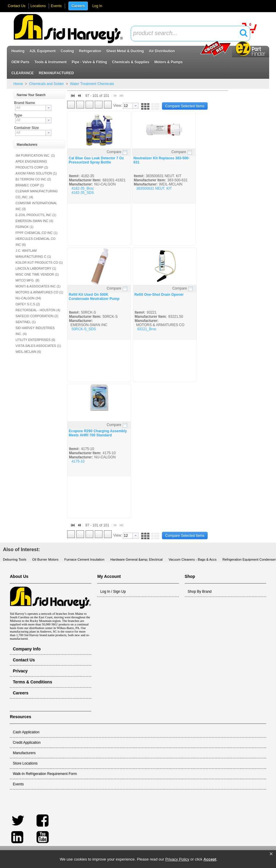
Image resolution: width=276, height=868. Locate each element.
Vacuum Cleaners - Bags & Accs (192, 559)
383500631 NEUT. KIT (154, 188)
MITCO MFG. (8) (27, 280)
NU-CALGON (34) (28, 298)
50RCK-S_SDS (84, 329)
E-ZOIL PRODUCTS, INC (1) (36, 215)
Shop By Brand (200, 592)
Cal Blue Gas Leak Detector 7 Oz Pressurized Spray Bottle (96, 160)
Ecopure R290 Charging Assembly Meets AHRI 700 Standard (98, 433)
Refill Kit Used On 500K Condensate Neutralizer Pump (94, 297)
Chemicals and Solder (46, 84)
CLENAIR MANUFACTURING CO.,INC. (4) (37, 194)
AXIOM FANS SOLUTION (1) (36, 173)
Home (18, 84)
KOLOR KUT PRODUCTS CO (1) (39, 262)
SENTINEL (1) (26, 322)
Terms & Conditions (32, 682)
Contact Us (16, 6)
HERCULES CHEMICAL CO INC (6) (36, 242)
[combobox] (190, 34)
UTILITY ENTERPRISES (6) (35, 340)
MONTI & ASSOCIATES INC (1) (38, 286)
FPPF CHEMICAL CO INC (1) (36, 233)
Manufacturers (24, 753)
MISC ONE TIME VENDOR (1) (37, 274)
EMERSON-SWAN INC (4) (34, 221)
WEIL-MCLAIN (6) (28, 352)
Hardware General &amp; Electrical (136, 559)
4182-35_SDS (83, 193)
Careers (78, 6)
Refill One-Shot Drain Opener (159, 295)
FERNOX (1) (24, 227)
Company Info (27, 649)
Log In (97, 6)
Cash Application (26, 732)
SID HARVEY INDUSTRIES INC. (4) (35, 331)
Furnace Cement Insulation (85, 559)
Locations (38, 6)
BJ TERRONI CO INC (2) (33, 179)
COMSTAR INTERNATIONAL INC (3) (36, 206)
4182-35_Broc (83, 188)
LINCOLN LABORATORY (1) (36, 268)
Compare (114, 152)
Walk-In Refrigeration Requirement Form (45, 774)
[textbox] (187, 33)
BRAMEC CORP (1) (30, 185)
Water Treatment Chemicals (92, 84)
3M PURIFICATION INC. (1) (35, 155)
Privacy (20, 671)
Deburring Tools (15, 559)
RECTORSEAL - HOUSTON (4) (38, 310)
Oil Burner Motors (45, 559)
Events (56, 6)
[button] (271, 854)
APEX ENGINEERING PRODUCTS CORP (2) (32, 164)
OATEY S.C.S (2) (28, 304)
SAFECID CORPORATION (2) (37, 316)
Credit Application (27, 743)
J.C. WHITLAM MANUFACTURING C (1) (33, 254)
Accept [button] (210, 859)
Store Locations (25, 763)
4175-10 (78, 461)
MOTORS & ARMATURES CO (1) (39, 292)
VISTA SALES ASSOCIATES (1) (38, 346)
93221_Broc (147, 329)
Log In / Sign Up (113, 592)
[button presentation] (48, 108)
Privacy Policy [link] (177, 859)
